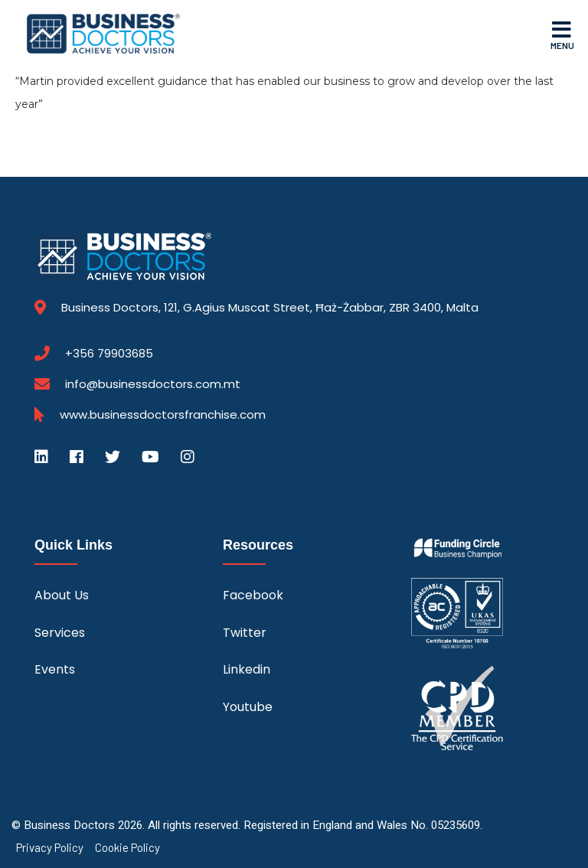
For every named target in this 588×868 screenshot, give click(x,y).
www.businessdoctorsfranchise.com (163, 415)
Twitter (245, 633)
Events (55, 669)
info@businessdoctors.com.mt (153, 384)
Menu (562, 34)
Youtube (248, 707)
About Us (62, 595)
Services (60, 633)
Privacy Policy (50, 848)
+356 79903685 (109, 354)
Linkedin (247, 669)
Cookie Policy (127, 848)
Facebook (253, 595)
